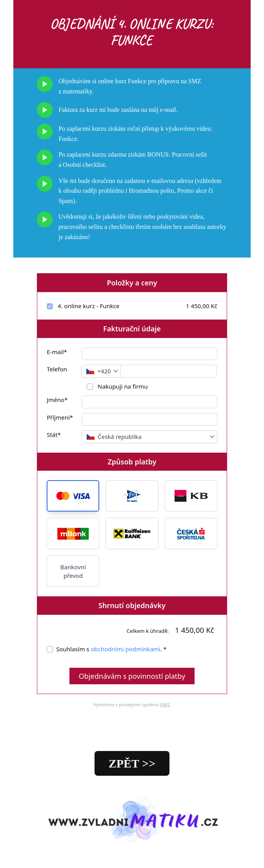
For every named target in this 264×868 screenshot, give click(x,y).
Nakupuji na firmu (122, 386)
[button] (73, 496)
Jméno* (57, 400)
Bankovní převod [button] (73, 571)
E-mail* (57, 352)
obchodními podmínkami (125, 649)
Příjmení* (60, 417)
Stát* (54, 435)
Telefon (57, 369)
